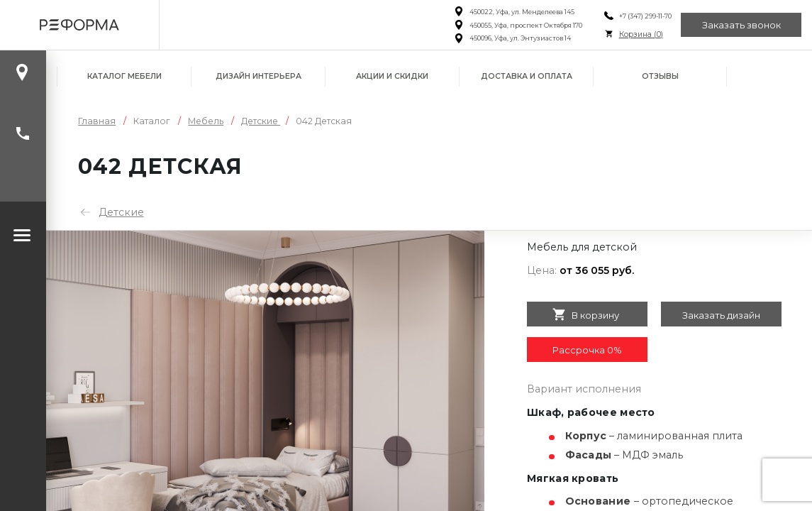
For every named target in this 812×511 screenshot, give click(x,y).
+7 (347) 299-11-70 (645, 16)
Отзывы (660, 76)
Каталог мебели (124, 76)
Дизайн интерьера (258, 76)
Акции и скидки (392, 76)
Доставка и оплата (527, 76)
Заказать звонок (741, 25)
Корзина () (641, 34)
